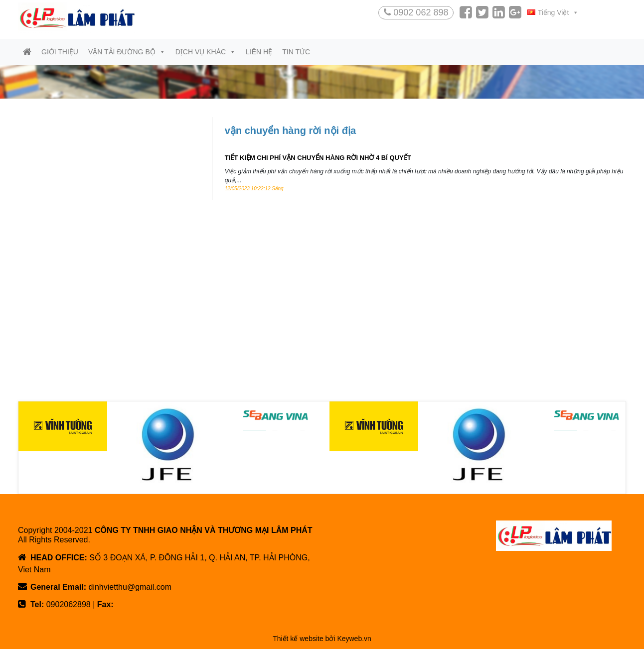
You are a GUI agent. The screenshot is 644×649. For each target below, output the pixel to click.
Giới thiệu (60, 52)
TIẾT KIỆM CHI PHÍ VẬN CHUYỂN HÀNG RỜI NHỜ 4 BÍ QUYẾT (318, 158)
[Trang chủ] (27, 52)
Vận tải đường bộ (127, 52)
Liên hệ (259, 52)
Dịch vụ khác (206, 52)
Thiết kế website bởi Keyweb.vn (322, 639)
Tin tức (296, 52)
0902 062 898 (416, 12)
